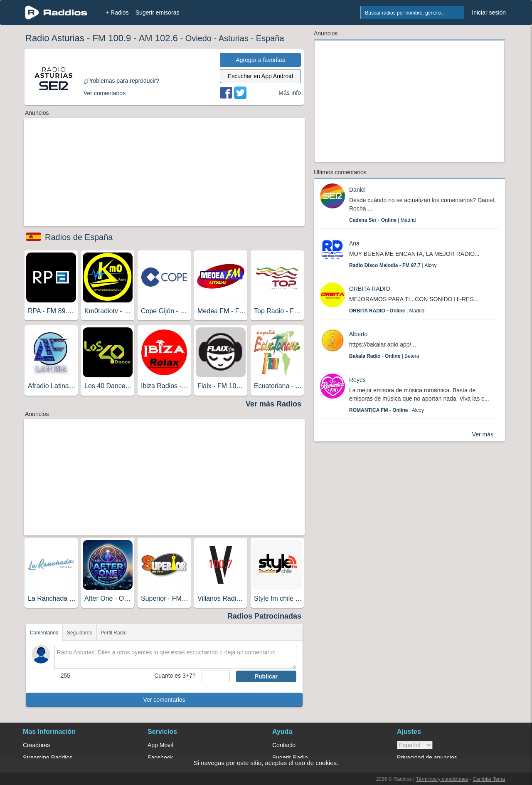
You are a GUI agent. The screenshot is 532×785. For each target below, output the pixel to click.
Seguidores (80, 633)
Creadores (36, 745)
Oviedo (198, 38)
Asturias (234, 38)
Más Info (290, 93)
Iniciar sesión (489, 12)
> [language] (415, 745)
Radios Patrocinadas (264, 616)
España (270, 38)
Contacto (284, 745)
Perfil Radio (114, 633)
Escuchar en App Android (260, 76)
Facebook (160, 758)
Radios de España (79, 237)
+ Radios (117, 12)
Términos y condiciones (442, 779)
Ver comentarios (164, 700)
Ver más (483, 434)
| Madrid (383, 220)
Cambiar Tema (489, 779)
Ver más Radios (273, 404)
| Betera (384, 356)
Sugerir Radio (290, 758)
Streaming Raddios (48, 758)
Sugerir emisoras (158, 12)
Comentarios (44, 633)
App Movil (160, 745)
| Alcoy (393, 265)
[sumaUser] (216, 676)
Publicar (266, 676)
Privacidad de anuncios (427, 758)
